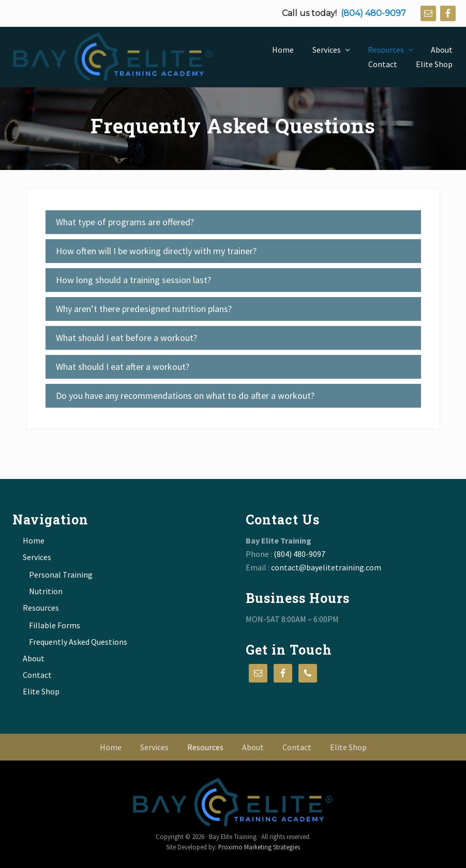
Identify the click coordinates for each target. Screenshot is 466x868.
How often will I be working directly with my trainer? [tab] (156, 251)
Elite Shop (41, 691)
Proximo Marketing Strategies (259, 847)
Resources (41, 608)
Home (34, 540)
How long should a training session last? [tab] (133, 280)
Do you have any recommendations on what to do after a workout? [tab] (185, 396)
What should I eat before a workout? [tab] (126, 338)
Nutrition (46, 591)
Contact (37, 675)
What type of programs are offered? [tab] (125, 222)
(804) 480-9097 (373, 13)
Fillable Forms (55, 625)
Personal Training (61, 575)
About (34, 658)
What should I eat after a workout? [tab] (123, 367)
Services (37, 557)
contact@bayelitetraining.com (326, 567)
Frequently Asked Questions (78, 642)
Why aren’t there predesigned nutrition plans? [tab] (144, 309)
